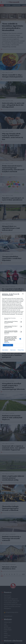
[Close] (23, 294)
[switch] (21, 322)
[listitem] (13, 319)
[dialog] (13, 322)
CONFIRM (8, 345)
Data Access (13, 350)
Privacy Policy (21, 350)
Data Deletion (5, 350)
